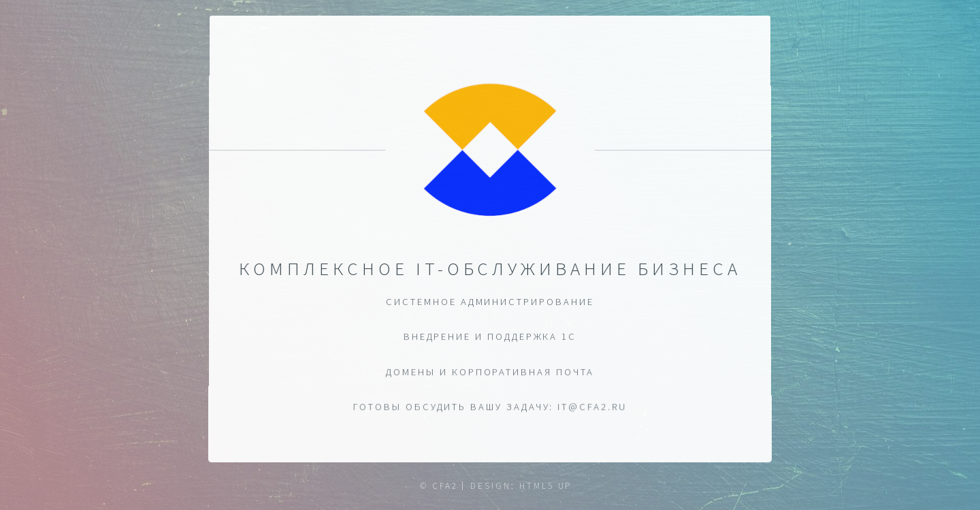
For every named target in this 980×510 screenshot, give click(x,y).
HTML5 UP (545, 486)
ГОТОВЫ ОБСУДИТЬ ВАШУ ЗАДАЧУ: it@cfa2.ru (490, 407)
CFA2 (445, 486)
